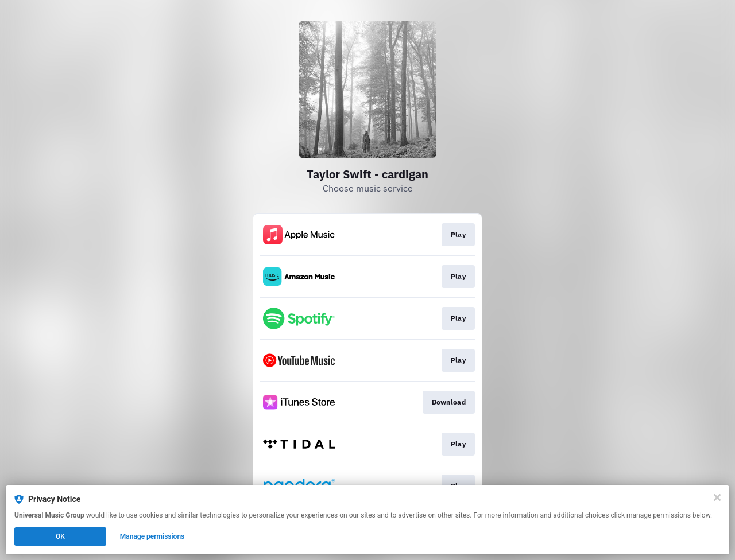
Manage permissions (152, 536)
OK (60, 536)
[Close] (717, 497)
